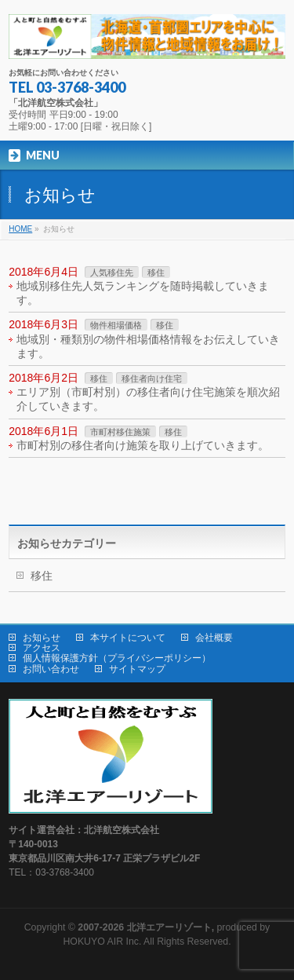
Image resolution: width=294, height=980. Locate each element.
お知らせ (42, 638)
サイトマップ (137, 669)
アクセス (42, 648)
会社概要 (214, 638)
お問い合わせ (51, 669)
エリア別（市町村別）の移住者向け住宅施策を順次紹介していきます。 (148, 399)
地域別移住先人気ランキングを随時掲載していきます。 (143, 293)
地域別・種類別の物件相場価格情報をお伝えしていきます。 (148, 346)
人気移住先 (112, 272)
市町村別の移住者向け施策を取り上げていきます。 (143, 445)
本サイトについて (128, 638)
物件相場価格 (116, 325)
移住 (156, 272)
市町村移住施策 (120, 432)
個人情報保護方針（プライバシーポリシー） (117, 658)
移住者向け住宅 (152, 378)
